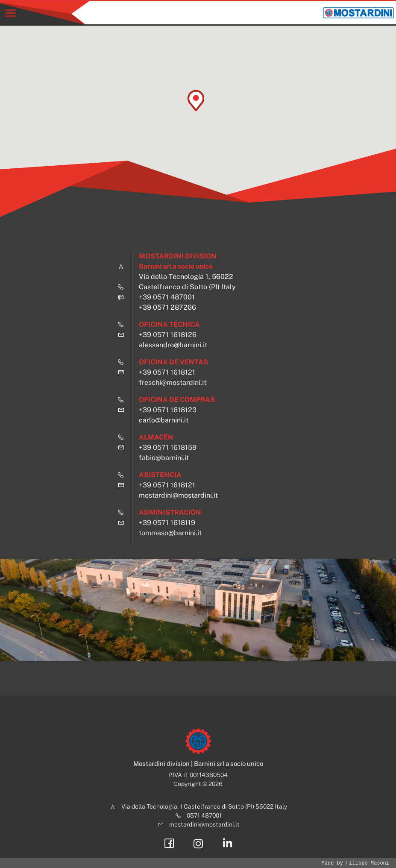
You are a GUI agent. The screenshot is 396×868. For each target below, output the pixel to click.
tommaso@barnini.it (170, 533)
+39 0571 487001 (167, 297)
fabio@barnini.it (164, 458)
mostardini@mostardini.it (178, 495)
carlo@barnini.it (164, 420)
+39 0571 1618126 (168, 335)
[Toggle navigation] (10, 13)
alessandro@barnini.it (173, 345)
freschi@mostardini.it (173, 383)
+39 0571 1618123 (168, 410)
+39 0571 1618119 (167, 523)
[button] (196, 100)
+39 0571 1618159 (168, 447)
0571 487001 (204, 815)
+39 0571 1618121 (167, 372)
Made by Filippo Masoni (355, 863)
